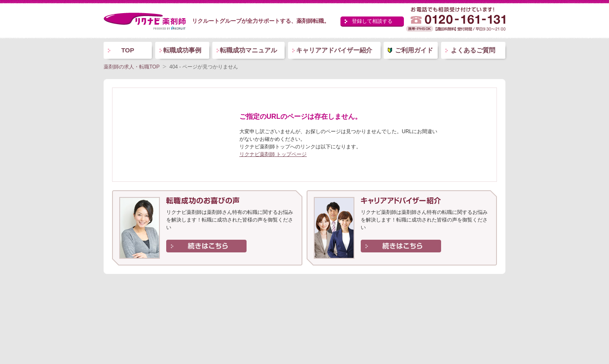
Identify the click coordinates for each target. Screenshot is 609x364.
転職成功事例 (182, 50)
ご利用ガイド (414, 50)
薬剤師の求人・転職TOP (132, 67)
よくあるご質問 (473, 50)
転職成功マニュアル (248, 50)
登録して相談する (372, 21)
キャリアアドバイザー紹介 (334, 50)
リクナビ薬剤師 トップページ (273, 154)
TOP (128, 50)
